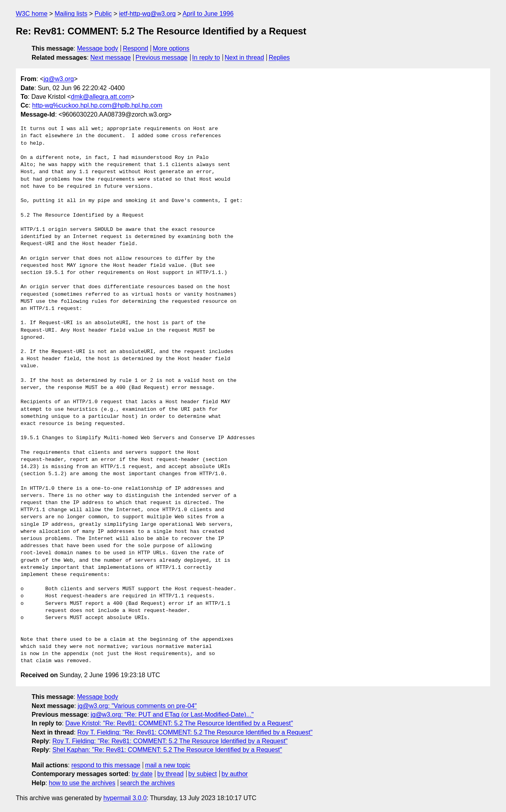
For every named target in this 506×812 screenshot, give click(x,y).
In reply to (206, 58)
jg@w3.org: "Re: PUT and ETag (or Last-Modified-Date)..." (172, 715)
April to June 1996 (208, 14)
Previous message (162, 58)
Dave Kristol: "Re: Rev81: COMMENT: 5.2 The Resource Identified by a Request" (179, 723)
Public (103, 14)
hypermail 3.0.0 (125, 798)
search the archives (148, 783)
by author (235, 774)
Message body (98, 48)
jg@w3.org (59, 79)
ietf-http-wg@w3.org (147, 14)
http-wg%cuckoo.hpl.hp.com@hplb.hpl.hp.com (97, 105)
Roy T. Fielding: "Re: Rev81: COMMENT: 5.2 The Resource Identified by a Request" (195, 732)
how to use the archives (82, 783)
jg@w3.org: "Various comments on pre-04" (137, 706)
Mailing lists (71, 14)
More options (171, 48)
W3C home (32, 14)
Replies (279, 58)
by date (142, 774)
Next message (111, 58)
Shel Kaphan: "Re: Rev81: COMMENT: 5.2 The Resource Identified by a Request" (167, 750)
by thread (171, 774)
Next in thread (244, 58)
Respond (136, 48)
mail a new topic (168, 765)
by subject (202, 774)
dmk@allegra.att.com (101, 97)
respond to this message (106, 765)
